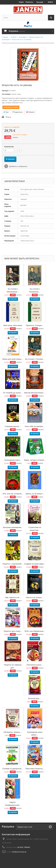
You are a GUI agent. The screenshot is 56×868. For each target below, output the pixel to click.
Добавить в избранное (18, 166)
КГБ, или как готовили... (13, 494)
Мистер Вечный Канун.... (35, 393)
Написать (29, 2)
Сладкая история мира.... (35, 564)
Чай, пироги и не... (13, 597)
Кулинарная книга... (13, 460)
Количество (9, 147)
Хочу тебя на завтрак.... (35, 426)
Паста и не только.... (35, 597)
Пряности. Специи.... (35, 325)
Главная (5, 37)
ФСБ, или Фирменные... (35, 631)
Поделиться (18, 112)
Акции (21, 2)
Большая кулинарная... (13, 527)
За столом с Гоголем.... (35, 359)
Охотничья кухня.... (35, 665)
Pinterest (30, 112)
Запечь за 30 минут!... (35, 494)
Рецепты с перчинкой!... (13, 564)
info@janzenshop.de (19, 852)
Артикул (5, 91)
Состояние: (6, 94)
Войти (50, 2)
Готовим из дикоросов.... (13, 769)
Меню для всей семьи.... (13, 359)
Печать (8, 117)
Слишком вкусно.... (13, 426)
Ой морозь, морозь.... (13, 732)
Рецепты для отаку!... (13, 631)
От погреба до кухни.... (13, 393)
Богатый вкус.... (35, 698)
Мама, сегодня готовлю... (35, 460)
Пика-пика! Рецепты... (35, 769)
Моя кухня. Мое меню (13, 325)
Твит (6, 112)
